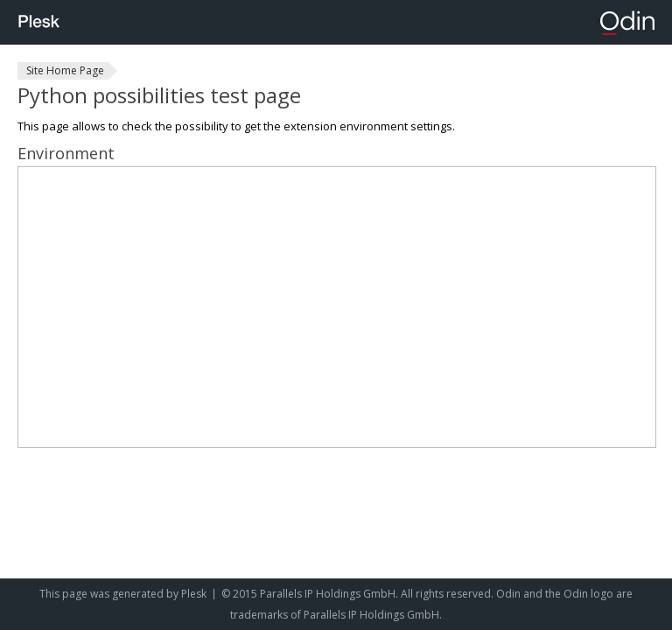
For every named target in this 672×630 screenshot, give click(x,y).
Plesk (194, 594)
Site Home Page (65, 70)
